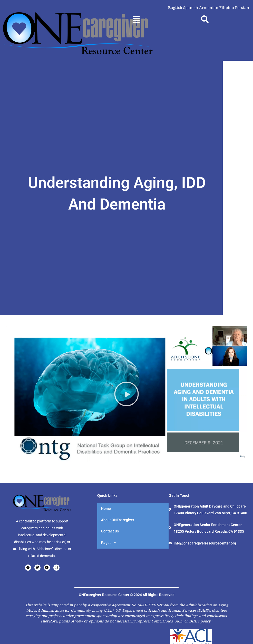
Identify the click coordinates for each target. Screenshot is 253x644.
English (173, 7)
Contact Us (110, 563)
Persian (242, 7)
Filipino (226, 7)
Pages (110, 575)
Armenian (207, 7)
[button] (136, 19)
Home (106, 541)
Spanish (189, 7)
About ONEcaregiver (118, 552)
